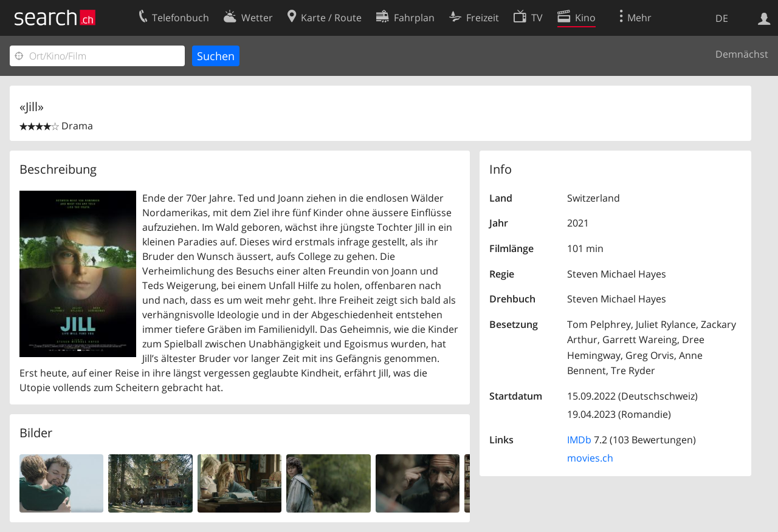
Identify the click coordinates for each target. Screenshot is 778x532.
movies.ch (590, 458)
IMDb (579, 440)
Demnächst (742, 54)
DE (722, 18)
